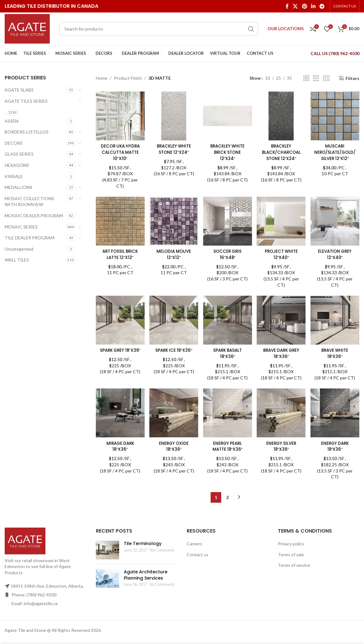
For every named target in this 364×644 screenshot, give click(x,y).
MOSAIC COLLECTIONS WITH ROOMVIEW (29, 202)
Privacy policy (291, 543)
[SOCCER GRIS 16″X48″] (228, 221)
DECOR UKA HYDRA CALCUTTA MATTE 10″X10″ (120, 151)
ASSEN (12, 121)
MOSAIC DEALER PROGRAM (34, 216)
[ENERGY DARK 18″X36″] (336, 413)
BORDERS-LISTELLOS (27, 132)
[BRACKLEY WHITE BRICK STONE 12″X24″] (228, 115)
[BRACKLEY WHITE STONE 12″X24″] (174, 115)
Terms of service (294, 564)
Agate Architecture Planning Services (146, 574)
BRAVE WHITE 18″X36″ (336, 353)
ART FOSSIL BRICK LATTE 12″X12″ (120, 253)
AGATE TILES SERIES (26, 101)
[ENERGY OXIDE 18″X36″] (174, 413)
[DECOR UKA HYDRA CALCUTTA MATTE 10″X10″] (120, 115)
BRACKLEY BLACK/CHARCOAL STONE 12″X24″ (281, 151)
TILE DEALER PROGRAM (30, 238)
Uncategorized (19, 249)
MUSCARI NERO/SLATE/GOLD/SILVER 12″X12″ (335, 151)
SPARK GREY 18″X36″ (119, 353)
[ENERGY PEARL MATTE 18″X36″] (228, 413)
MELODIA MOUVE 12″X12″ (174, 253)
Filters (352, 78)
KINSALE (14, 176)
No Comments (162, 550)
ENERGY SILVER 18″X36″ (281, 446)
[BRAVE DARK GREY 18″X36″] (282, 320)
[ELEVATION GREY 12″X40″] (336, 221)
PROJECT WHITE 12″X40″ (282, 253)
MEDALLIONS (19, 187)
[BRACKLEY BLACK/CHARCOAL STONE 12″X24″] (282, 115)
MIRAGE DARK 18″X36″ (119, 446)
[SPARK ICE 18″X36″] (174, 320)
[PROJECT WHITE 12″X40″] (282, 221)
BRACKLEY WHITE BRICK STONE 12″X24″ (228, 151)
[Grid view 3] (316, 78)
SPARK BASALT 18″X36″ (227, 353)
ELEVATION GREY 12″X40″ (336, 253)
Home (102, 78)
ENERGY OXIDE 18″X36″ (173, 446)
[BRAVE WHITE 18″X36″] (336, 320)
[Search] (159, 29)
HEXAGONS (17, 165)
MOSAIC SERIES (21, 227)
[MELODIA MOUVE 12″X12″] (174, 221)
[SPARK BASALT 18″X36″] (228, 320)
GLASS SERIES (19, 154)
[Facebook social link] (287, 6)
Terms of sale (291, 554)
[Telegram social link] (322, 6)
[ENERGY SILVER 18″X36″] (282, 413)
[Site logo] (27, 28)
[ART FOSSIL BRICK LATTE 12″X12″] (120, 221)
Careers (194, 543)
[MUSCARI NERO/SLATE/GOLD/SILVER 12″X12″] (336, 115)
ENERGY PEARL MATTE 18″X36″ (227, 446)
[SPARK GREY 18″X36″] (120, 320)
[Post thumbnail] (107, 549)
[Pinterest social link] (304, 6)
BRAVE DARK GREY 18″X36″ (281, 353)
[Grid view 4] (326, 78)
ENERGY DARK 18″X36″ (336, 446)
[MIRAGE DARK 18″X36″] (120, 413)
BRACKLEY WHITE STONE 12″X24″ (173, 148)
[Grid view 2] (306, 78)
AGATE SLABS (19, 90)
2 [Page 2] (227, 497)
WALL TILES (17, 260)
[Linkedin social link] (313, 6)
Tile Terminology (143, 543)
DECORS (14, 143)
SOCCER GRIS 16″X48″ (228, 253)
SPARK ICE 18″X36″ (173, 350)
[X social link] (295, 6)
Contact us (198, 554)
